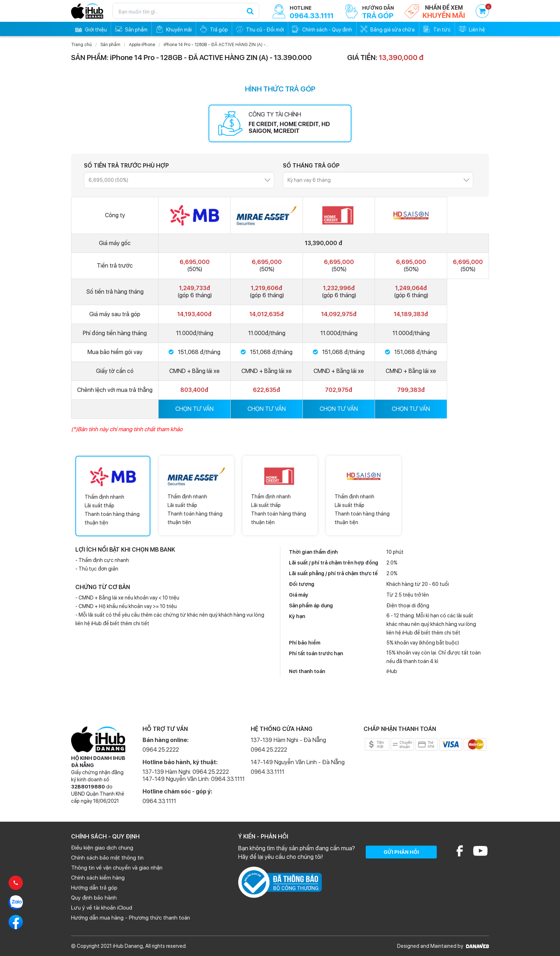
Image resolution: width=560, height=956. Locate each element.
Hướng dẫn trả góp (94, 888)
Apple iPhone (142, 45)
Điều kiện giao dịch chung (102, 848)
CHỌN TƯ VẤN (194, 409)
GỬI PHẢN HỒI (401, 852)
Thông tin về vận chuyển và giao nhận (117, 868)
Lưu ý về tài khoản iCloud (102, 908)
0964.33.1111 (159, 801)
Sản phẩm (110, 45)
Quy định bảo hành (94, 898)
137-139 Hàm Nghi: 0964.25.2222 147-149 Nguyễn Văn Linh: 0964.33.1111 (194, 775)
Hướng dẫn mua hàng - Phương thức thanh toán (131, 918)
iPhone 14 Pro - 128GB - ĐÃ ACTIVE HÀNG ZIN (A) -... (216, 45)
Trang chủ (81, 45)
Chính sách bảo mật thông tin (107, 858)
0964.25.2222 (161, 750)
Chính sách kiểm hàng (98, 878)
